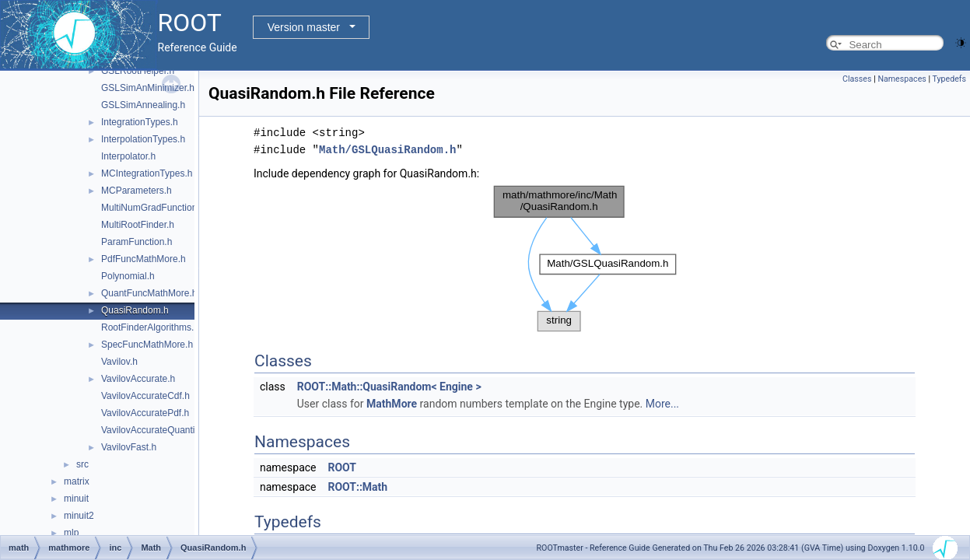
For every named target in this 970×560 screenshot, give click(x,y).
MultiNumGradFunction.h (153, 208)
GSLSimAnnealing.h (143, 105)
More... (662, 404)
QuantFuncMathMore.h (149, 293)
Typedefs (949, 79)
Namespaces (902, 79)
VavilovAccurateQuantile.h (156, 430)
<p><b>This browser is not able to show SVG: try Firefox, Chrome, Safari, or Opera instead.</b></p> (585, 259)
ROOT (342, 467)
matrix (77, 481)
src (82, 464)
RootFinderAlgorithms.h (150, 327)
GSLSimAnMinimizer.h (148, 88)
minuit (76, 499)
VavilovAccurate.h (138, 379)
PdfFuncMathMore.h (144, 259)
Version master (304, 27)
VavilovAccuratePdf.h (145, 413)
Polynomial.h (128, 276)
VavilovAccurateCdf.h (145, 396)
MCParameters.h (137, 191)
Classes (857, 79)
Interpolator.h (128, 156)
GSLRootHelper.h (138, 71)
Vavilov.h (119, 362)
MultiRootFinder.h (138, 225)
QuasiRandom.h (135, 310)
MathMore (392, 404)
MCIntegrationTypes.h (147, 173)
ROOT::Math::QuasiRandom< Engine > (389, 387)
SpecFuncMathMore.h (147, 345)
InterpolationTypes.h (143, 139)
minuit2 (79, 516)
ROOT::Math (357, 487)
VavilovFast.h (129, 447)
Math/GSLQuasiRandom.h (387, 150)
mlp (71, 533)
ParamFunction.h (137, 242)
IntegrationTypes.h (140, 122)
